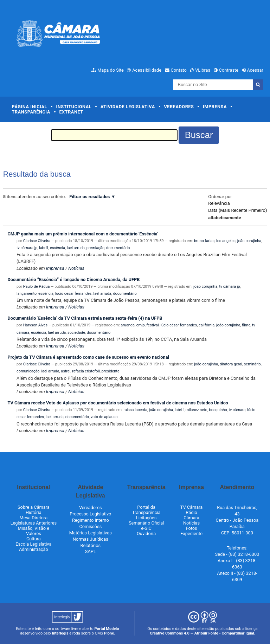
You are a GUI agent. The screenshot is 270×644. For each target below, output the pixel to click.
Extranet (71, 112)
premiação (95, 248)
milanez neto (197, 410)
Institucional (74, 107)
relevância (219, 203)
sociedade (76, 333)
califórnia (207, 325)
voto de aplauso (104, 417)
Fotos (191, 528)
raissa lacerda (135, 410)
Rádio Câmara (191, 515)
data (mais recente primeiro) (237, 210)
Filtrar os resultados (89, 197)
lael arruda (76, 248)
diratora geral (231, 364)
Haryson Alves (35, 325)
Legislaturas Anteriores (34, 523)
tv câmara (237, 410)
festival (153, 325)
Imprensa (215, 107)
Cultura (34, 539)
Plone (109, 633)
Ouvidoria (146, 534)
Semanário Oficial (146, 523)
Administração (34, 549)
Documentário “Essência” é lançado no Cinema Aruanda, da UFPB (73, 279)
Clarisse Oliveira (37, 241)
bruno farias (204, 241)
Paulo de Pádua (37, 287)
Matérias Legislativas (91, 533)
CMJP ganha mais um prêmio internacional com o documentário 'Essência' (83, 234)
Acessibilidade (147, 70)
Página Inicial (30, 107)
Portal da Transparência (146, 510)
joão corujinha (249, 241)
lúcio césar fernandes (179, 325)
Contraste (229, 70)
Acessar (255, 70)
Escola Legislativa (33, 544)
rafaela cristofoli (86, 371)
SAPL (91, 551)
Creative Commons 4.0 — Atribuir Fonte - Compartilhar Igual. (202, 633)
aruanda (128, 325)
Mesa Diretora (34, 518)
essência (57, 248)
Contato (179, 70)
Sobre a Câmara (34, 507)
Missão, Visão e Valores (34, 531)
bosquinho (218, 410)
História (34, 512)
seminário (252, 364)
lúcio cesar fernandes (73, 294)
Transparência (31, 112)
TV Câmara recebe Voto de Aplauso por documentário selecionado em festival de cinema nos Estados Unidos (118, 403)
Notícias (76, 268)
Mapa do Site (111, 70)
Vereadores (179, 107)
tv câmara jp (27, 248)
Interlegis (60, 633)
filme (246, 325)
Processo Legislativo (90, 514)
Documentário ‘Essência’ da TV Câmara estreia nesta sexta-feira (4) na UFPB (85, 318)
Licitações (146, 518)
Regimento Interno (91, 520)
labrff (44, 248)
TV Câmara (192, 507)
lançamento (27, 294)
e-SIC (146, 528)
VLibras (203, 70)
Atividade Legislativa (128, 107)
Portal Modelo (107, 629)
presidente (111, 371)
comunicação (28, 371)
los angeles (226, 241)
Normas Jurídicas (91, 539)
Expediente (191, 534)
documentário (118, 248)
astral (66, 371)
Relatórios (91, 545)
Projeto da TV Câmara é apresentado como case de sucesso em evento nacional (88, 357)
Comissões (90, 526)
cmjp (141, 325)
